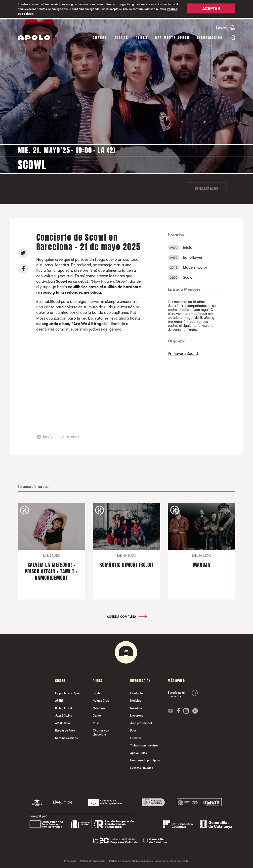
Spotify (47, 435)
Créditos (136, 736)
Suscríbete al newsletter (176, 693)
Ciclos (122, 36)
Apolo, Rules (138, 751)
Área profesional (141, 721)
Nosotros (136, 706)
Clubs (142, 36)
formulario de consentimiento (191, 326)
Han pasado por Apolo (145, 759)
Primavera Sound (183, 352)
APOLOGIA (63, 721)
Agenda (100, 36)
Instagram (72, 435)
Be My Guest (64, 706)
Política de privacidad (92, 859)
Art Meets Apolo (172, 36)
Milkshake (99, 706)
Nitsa (96, 721)
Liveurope (137, 714)
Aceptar (211, 9)
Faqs (133, 729)
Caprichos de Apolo (68, 691)
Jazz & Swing (64, 714)
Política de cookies (120, 859)
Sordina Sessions (66, 736)
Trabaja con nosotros (144, 744)
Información (210, 36)
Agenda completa (127, 615)
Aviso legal (70, 859)
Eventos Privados (142, 766)
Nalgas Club (101, 699)
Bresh (96, 691)
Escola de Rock (65, 729)
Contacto (137, 691)
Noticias (136, 699)
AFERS (59, 699)
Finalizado (207, 187)
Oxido (97, 714)
